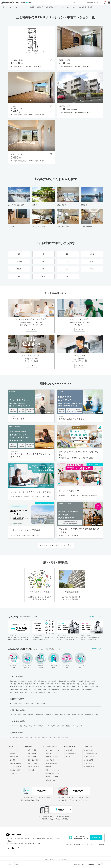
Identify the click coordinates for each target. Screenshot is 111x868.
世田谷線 (12, 687)
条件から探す (32, 750)
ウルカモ (69, 757)
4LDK (67, 737)
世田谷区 (27, 704)
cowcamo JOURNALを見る (94, 649)
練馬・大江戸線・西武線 (17, 692)
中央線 (48, 684)
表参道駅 (81, 715)
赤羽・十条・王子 (87, 690)
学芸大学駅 (88, 715)
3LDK (55, 737)
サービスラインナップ (53, 753)
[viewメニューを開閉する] (17, 864)
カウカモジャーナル (52, 777)
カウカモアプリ (89, 757)
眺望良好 (40, 726)
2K (35, 737)
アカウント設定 (15, 770)
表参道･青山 (13, 681)
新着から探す (32, 753)
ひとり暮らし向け (56, 726)
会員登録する (96, 838)
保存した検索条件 (16, 763)
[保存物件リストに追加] (51, 60)
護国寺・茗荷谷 (71, 687)
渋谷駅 (25, 715)
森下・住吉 (32, 687)
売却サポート (70, 750)
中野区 (38, 704)
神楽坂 (93, 681)
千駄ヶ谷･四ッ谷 (56, 684)
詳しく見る (31, 330)
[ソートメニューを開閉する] (10, 864)
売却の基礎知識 (71, 753)
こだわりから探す (33, 767)
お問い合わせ (88, 763)
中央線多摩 (42, 692)
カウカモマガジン (51, 780)
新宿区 (16, 704)
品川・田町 (13, 684)
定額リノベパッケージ (53, 770)
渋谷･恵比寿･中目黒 (31, 681)
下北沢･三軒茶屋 (52, 681)
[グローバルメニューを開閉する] (109, 3)
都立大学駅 (55, 715)
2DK (39, 737)
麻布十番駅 (95, 715)
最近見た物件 (14, 757)
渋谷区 (33, 704)
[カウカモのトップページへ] (16, 3)
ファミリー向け (78, 726)
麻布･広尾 (21, 681)
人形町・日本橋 (94, 687)
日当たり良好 (33, 726)
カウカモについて (75, 3)
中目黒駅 (62, 715)
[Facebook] (13, 848)
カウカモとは (88, 750)
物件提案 (48, 767)
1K (14, 737)
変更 (99, 864)
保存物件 (13, 760)
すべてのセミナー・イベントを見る (56, 545)
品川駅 (19, 715)
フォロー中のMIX (15, 767)
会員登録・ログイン (91, 767)
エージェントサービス (53, 750)
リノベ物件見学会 (51, 763)
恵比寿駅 (74, 715)
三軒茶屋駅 (13, 715)
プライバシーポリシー (89, 845)
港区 (11, 704)
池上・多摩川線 (90, 684)
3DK (51, 737)
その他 (53, 692)
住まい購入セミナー (52, 757)
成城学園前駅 (39, 715)
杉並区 (43, 704)
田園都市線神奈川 (75, 690)
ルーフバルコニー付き (16, 726)
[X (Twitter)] (8, 848)
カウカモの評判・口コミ (92, 753)
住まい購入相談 (50, 760)
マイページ (13, 750)
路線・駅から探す (33, 760)
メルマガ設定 (14, 773)
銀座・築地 (21, 684)
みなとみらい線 (65, 690)
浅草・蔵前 (39, 687)
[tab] (79, 54)
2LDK (43, 737)
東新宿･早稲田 (71, 684)
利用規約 (77, 845)
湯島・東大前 (85, 687)
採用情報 (101, 845)
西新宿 (64, 684)
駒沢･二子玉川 (71, 681)
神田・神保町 (24, 690)
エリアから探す (33, 763)
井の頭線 (87, 681)
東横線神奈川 (55, 690)
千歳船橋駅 (48, 715)
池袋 (64, 687)
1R (11, 737)
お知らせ (13, 753)
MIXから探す (32, 770)
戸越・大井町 (80, 684)
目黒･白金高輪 (42, 681)
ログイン (92, 3)
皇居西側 (42, 684)
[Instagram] (18, 848)
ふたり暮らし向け (67, 726)
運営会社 (69, 845)
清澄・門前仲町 (34, 684)
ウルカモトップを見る (96, 617)
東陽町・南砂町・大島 (44, 690)
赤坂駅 (68, 715)
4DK (62, 737)
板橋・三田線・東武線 (31, 692)
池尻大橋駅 (31, 715)
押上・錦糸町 (48, 687)
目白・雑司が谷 (57, 687)
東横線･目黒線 (62, 681)
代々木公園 (80, 681)
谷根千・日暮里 (14, 690)
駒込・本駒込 (33, 690)
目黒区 (21, 704)
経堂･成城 (19, 687)
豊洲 (26, 684)
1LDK (22, 737)
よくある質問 (88, 760)
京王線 (25, 687)
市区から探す (32, 757)
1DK (17, 737)
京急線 (48, 692)
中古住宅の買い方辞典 (53, 773)
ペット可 (47, 726)
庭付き (25, 726)
